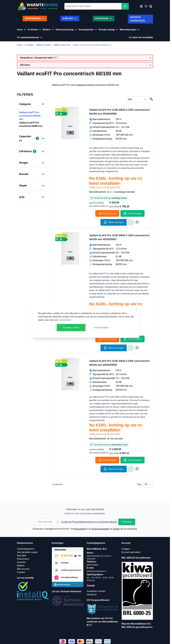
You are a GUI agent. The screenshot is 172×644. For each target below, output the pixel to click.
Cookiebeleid (64, 320)
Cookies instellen (101, 328)
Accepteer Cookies (71, 328)
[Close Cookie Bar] (137, 309)
